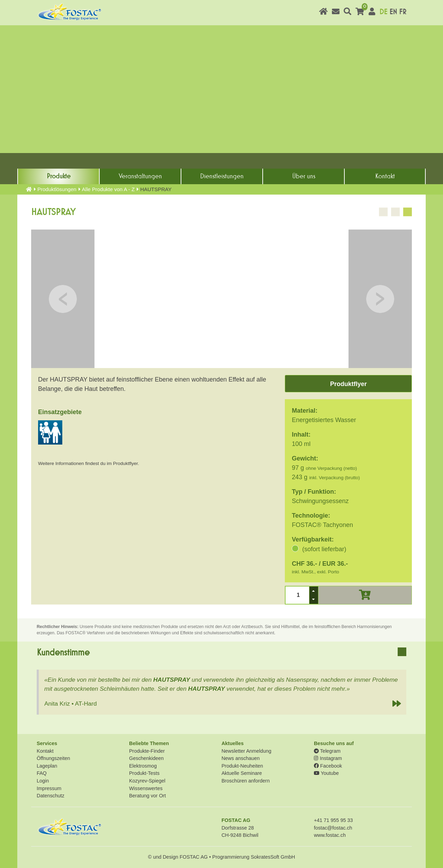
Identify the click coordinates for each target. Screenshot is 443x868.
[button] (314, 591)
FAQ (42, 773)
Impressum (49, 788)
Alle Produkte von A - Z (109, 189)
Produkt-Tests (144, 773)
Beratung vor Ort (147, 796)
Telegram (327, 751)
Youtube (326, 773)
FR (403, 12)
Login (43, 781)
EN (393, 12)
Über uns (304, 176)
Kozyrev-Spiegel (147, 781)
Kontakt (385, 176)
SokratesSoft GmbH (273, 857)
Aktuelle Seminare (242, 773)
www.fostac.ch (330, 835)
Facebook (328, 766)
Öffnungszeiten (53, 758)
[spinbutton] (297, 595)
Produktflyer (349, 384)
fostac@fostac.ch (333, 828)
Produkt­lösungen (57, 189)
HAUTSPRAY (172, 680)
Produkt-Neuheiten (242, 766)
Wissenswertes (146, 788)
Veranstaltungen (140, 176)
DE (383, 12)
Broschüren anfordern (246, 781)
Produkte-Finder (147, 751)
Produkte (59, 176)
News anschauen (241, 758)
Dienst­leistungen (222, 176)
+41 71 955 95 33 (333, 820)
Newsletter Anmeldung (246, 751)
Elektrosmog (143, 766)
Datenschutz (51, 796)
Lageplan (47, 766)
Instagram (328, 758)
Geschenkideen (146, 758)
